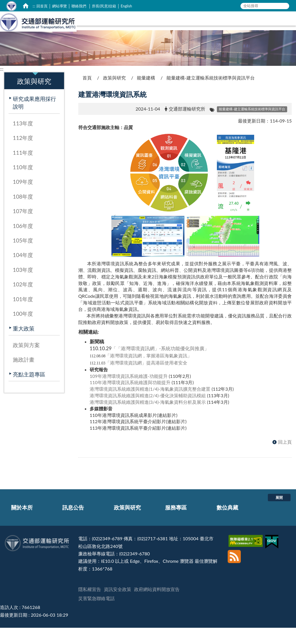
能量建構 (146, 96)
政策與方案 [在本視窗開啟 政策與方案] (26, 364)
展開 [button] (279, 516)
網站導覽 (59, 6)
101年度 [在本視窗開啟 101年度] (23, 318)
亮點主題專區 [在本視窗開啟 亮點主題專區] (29, 393)
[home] (26, 6)
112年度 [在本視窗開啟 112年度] (23, 157)
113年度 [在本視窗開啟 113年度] (23, 142)
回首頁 (42, 6)
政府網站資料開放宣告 (157, 608)
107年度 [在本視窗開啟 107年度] (23, 230)
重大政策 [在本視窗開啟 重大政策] (24, 347)
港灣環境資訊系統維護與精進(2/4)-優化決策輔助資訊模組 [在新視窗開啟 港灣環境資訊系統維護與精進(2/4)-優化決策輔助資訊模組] (148, 414)
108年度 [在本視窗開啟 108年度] (23, 215)
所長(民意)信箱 (104, 6)
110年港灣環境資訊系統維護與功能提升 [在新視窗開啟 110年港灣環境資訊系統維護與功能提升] (130, 401)
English (126, 6)
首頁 (87, 96)
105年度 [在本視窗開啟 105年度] (23, 259)
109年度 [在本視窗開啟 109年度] (23, 200)
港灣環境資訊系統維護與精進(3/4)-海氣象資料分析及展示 (148, 421)
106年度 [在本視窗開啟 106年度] (23, 245)
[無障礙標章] (246, 557)
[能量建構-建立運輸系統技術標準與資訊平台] (252, 128)
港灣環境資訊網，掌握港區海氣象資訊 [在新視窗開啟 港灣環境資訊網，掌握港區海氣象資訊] (149, 374)
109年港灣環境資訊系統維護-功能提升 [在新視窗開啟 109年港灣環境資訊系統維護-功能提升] (129, 395)
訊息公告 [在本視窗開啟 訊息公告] (179, 36)
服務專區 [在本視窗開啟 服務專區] (246, 36)
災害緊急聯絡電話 (96, 617)
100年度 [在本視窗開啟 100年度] (23, 332)
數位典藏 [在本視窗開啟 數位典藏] (276, 36)
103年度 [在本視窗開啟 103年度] (23, 289)
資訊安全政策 (118, 608)
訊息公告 (73, 526)
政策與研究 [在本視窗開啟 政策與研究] (212, 36)
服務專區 (176, 526)
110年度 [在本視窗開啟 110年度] (23, 186)
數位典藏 (227, 526)
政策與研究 (114, 96)
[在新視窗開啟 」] (190, 374)
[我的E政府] (273, 557)
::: (34, 6)
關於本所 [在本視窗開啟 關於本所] (148, 36)
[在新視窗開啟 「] (108, 374)
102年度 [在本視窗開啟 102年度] (23, 303)
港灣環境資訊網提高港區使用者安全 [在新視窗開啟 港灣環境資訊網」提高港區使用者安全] (149, 381)
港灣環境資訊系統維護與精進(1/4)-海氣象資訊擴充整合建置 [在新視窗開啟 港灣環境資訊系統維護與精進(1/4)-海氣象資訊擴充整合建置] (150, 408)
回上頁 (285, 461)
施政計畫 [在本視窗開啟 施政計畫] (24, 378)
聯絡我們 (79, 6)
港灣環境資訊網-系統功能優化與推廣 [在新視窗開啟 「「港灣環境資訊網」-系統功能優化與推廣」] (160, 367)
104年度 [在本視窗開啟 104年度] (23, 274)
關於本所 (22, 526)
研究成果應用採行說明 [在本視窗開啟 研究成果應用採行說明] (34, 121)
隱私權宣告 (90, 608)
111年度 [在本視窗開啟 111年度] (23, 171)
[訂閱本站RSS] (234, 571)
